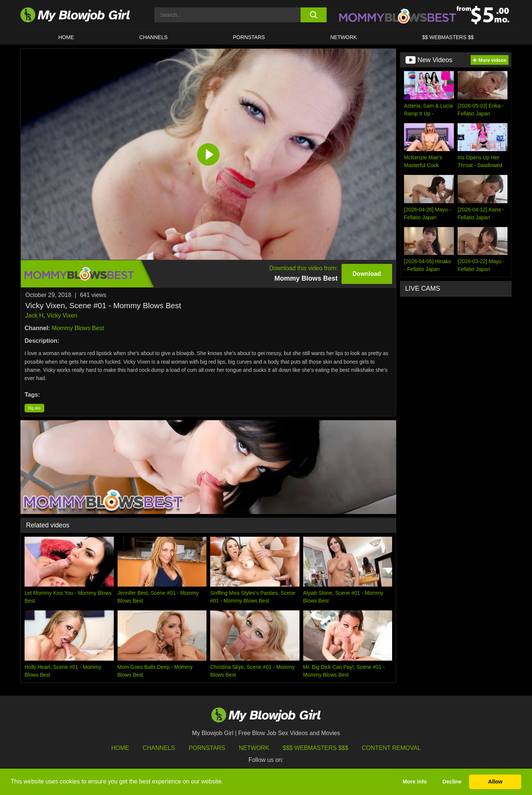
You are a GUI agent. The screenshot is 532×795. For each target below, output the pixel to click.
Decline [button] (452, 782)
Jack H (34, 315)
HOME (66, 37)
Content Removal (392, 748)
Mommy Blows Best (78, 328)
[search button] (313, 15)
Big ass (34, 408)
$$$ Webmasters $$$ (315, 748)
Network (344, 37)
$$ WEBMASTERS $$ (448, 37)
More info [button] (415, 782)
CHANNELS (153, 37)
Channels (159, 748)
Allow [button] (495, 782)
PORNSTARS (249, 37)
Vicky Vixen (62, 315)
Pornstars (207, 748)
